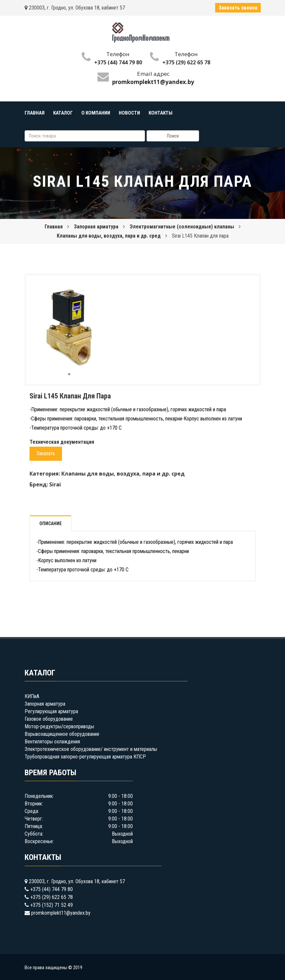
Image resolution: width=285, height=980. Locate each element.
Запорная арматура (96, 227)
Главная (54, 227)
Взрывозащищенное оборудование (62, 734)
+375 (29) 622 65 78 (186, 62)
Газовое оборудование (49, 719)
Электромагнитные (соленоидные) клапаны (182, 227)
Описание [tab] (51, 523)
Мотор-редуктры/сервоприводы (59, 726)
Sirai (55, 484)
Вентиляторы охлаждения (52, 742)
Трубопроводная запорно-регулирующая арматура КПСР (85, 757)
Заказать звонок (238, 8)
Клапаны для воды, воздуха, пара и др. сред (109, 236)
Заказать (46, 453)
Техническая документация (62, 442)
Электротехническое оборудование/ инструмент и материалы (91, 749)
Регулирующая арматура (51, 711)
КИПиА (32, 696)
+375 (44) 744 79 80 (118, 62)
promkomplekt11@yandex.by (61, 913)
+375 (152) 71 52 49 (51, 905)
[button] (102, 286)
